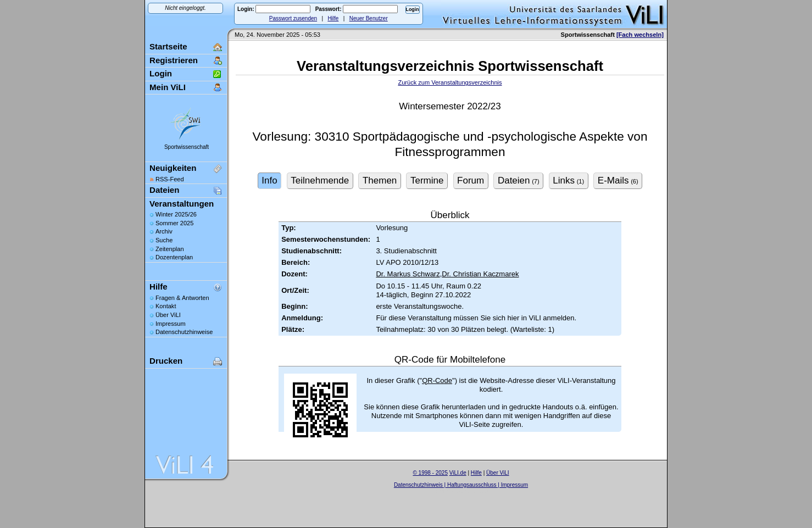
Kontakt (166, 306)
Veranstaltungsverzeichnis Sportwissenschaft (450, 66)
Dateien (164, 190)
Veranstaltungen (182, 204)
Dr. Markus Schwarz (408, 274)
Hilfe (333, 18)
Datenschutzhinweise (184, 332)
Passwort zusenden (293, 18)
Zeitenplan (170, 249)
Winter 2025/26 (176, 214)
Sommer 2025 (174, 223)
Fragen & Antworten (182, 298)
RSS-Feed (170, 179)
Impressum (171, 324)
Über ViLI (168, 315)
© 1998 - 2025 (430, 473)
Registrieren (174, 60)
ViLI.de (458, 473)
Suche (164, 240)
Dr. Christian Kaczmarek (480, 274)
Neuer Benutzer (369, 18)
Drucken (166, 361)
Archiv (164, 231)
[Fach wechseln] (640, 35)
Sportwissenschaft (187, 147)
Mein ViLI (168, 87)
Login (161, 73)
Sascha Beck (472, 491)
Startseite (168, 46)
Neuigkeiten (173, 168)
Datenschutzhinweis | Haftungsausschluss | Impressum (461, 485)
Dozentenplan (174, 257)
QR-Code (437, 380)
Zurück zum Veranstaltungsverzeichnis (450, 82)
